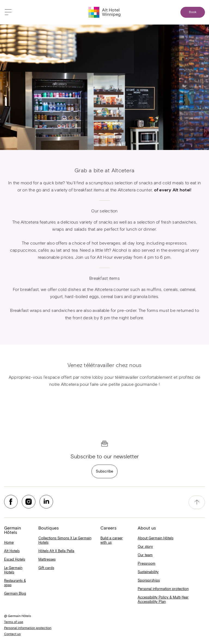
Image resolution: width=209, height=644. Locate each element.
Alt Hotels (12, 551)
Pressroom (147, 564)
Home (9, 543)
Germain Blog (15, 594)
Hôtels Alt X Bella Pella (56, 551)
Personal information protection (163, 589)
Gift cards (46, 568)
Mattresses (47, 560)
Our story (145, 547)
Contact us (12, 634)
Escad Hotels (15, 560)
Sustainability (148, 572)
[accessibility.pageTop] (197, 502)
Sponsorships (149, 581)
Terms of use (14, 622)
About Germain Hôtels (156, 538)
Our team (145, 555)
